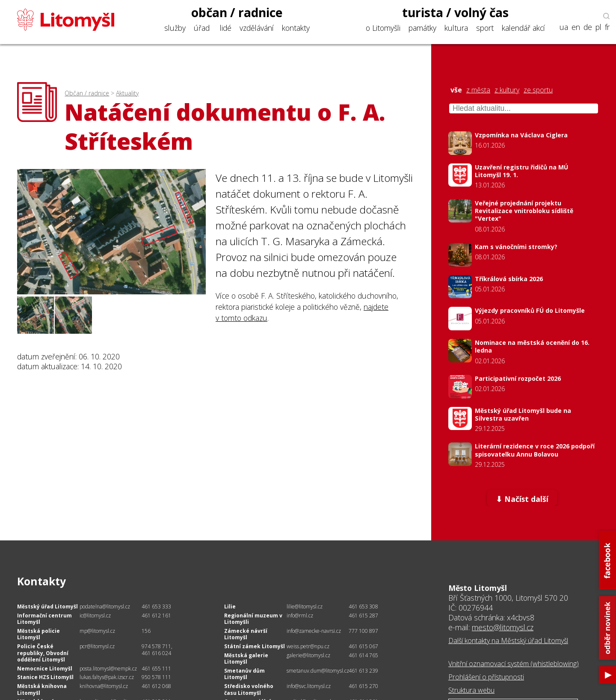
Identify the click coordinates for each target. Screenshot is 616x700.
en (576, 27)
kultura (456, 28)
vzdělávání (257, 28)
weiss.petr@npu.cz (308, 646)
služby (175, 28)
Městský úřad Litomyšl (47, 607)
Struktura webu (471, 690)
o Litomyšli (383, 28)
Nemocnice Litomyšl (45, 669)
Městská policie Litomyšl (38, 634)
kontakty (296, 28)
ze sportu (538, 90)
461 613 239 (363, 671)
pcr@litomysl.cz (97, 646)
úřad (202, 28)
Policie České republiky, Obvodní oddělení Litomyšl (43, 653)
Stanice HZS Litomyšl (45, 677)
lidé (226, 28)
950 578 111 (156, 677)
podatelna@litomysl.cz (105, 607)
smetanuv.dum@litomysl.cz (318, 671)
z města (478, 90)
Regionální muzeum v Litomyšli (253, 619)
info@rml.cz (300, 615)
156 (146, 631)
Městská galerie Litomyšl (246, 659)
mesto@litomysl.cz (503, 627)
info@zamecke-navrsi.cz (314, 631)
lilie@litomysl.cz (305, 607)
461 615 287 (363, 615)
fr (607, 27)
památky (422, 28)
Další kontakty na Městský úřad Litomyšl (508, 641)
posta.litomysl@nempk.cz (108, 669)
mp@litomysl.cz (97, 631)
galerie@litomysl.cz (308, 655)
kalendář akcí (523, 28)
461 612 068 (156, 686)
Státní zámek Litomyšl (255, 646)
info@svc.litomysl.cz (309, 686)
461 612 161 (156, 615)
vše (456, 90)
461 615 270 (363, 686)
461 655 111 (156, 669)
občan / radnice (237, 12)
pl (598, 27)
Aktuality (127, 93)
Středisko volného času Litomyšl (249, 690)
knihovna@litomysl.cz (104, 686)
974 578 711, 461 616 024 (157, 650)
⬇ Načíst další (522, 499)
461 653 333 (156, 607)
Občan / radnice (87, 93)
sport (485, 28)
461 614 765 (363, 655)
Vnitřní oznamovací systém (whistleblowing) (514, 664)
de (588, 27)
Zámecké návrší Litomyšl (246, 634)
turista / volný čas (455, 12)
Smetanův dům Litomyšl (244, 674)
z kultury (507, 90)
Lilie (230, 607)
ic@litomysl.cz (95, 615)
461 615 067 (363, 646)
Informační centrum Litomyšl (44, 619)
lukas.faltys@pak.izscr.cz (107, 677)
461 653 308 (363, 607)
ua (564, 27)
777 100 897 (363, 631)
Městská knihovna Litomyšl (42, 690)
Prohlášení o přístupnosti (486, 677)
